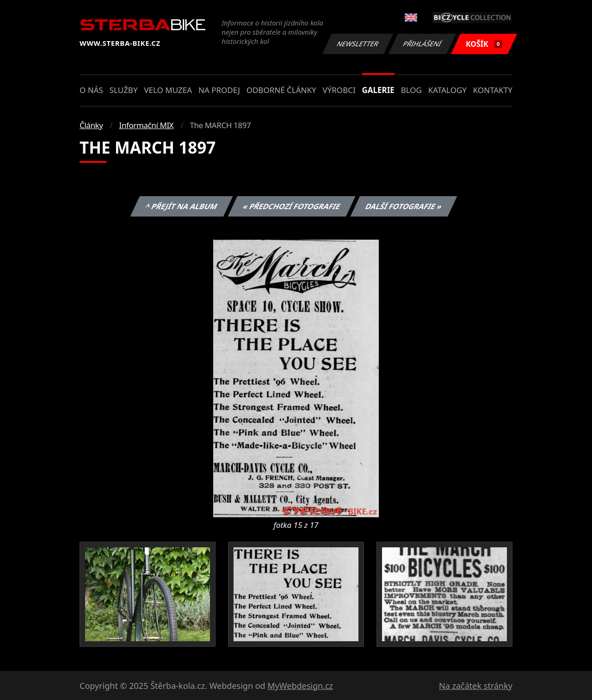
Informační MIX (147, 125)
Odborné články (281, 90)
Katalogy (447, 90)
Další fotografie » (404, 206)
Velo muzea (168, 90)
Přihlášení (422, 44)
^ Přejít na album (182, 206)
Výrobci (339, 90)
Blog (411, 90)
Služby (124, 90)
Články (91, 125)
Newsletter (358, 44)
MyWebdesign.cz (300, 686)
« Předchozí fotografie (291, 206)
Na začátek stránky (476, 686)
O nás (91, 90)
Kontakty (493, 90)
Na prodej (219, 90)
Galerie (378, 90)
